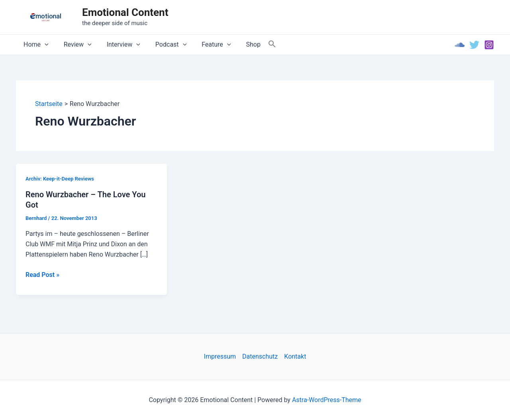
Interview (118, 45)
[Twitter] (474, 45)
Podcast (163, 45)
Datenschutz (260, 356)
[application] (43, 45)
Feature (205, 45)
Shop (240, 44)
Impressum (220, 356)
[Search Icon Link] (258, 44)
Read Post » (42, 275)
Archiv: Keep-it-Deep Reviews (60, 179)
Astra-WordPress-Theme (327, 400)
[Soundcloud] (460, 45)
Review (74, 45)
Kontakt (295, 356)
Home (35, 45)
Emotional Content (125, 12)
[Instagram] (489, 45)
